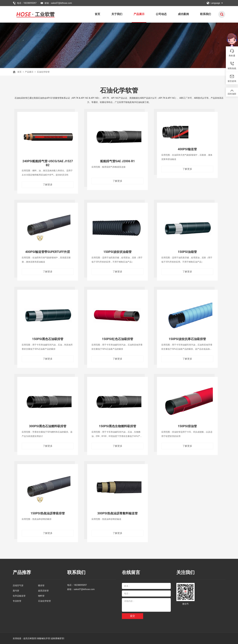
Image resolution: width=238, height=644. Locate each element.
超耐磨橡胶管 (57, 638)
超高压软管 (43, 591)
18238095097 (80, 585)
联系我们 (206, 14)
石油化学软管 (43, 72)
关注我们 (185, 572)
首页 (97, 14)
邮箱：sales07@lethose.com (56, 3)
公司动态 (161, 14)
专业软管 (17, 601)
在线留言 (131, 572)
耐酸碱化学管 (44, 638)
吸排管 (41, 585)
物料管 (41, 596)
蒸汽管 (16, 591)
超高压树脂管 (30, 638)
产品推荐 (22, 572)
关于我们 (117, 14)
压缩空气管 (18, 585)
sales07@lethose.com (84, 589)
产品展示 (139, 14)
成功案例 (183, 14)
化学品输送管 (19, 596)
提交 (133, 616)
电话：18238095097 (25, 3)
